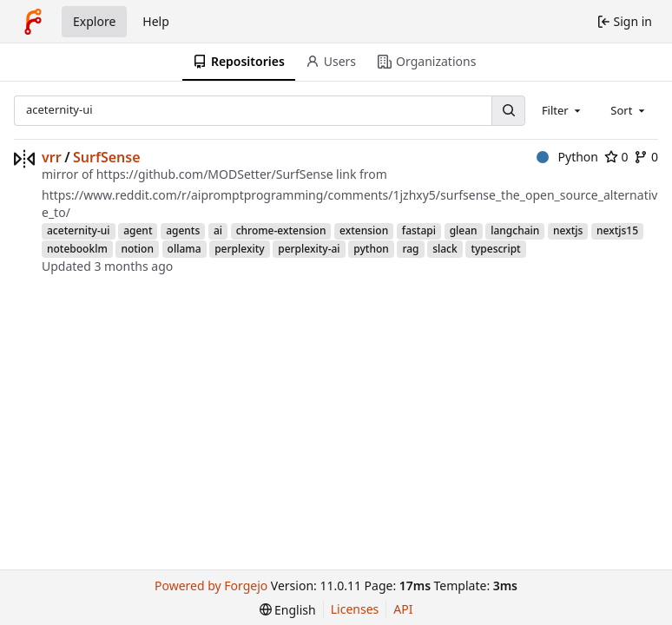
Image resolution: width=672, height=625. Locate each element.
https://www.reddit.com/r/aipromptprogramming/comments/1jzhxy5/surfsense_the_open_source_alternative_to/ (349, 204)
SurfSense (107, 157)
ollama (184, 249)
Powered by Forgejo (211, 586)
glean (464, 230)
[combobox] (563, 110)
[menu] (288, 610)
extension (364, 230)
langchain (515, 230)
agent (138, 230)
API (403, 609)
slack (445, 249)
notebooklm (77, 249)
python (371, 249)
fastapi (419, 230)
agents (183, 230)
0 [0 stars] (616, 157)
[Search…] (508, 111)
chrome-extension (281, 230)
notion (137, 249)
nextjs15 (617, 230)
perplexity (239, 249)
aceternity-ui (79, 230)
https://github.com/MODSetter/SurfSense (215, 174)
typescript (495, 249)
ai (218, 230)
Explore (94, 21)
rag (410, 249)
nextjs (568, 230)
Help (156, 21)
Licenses (355, 609)
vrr (52, 157)
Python (567, 157)
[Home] (33, 22)
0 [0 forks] (646, 157)
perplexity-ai (309, 249)
